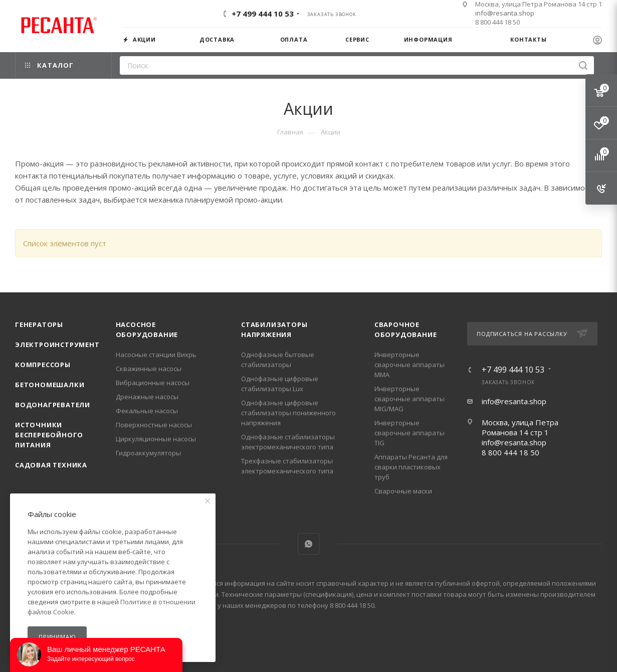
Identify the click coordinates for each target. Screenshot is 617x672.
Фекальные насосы (147, 411)
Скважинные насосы (149, 369)
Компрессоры (43, 365)
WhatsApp (308, 544)
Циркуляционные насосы (156, 439)
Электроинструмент (57, 345)
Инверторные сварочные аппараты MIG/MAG (409, 399)
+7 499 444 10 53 (263, 14)
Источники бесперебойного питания (49, 435)
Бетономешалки (50, 385)
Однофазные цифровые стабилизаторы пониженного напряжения (288, 413)
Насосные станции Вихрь (156, 355)
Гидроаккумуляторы (148, 453)
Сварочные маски (403, 491)
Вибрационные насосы (153, 383)
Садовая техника (51, 465)
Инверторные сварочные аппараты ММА (409, 365)
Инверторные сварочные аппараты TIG (409, 433)
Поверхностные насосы (154, 425)
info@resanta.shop (505, 13)
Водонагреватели (53, 405)
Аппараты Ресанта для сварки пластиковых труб (411, 467)
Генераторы (39, 324)
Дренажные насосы (147, 397)
